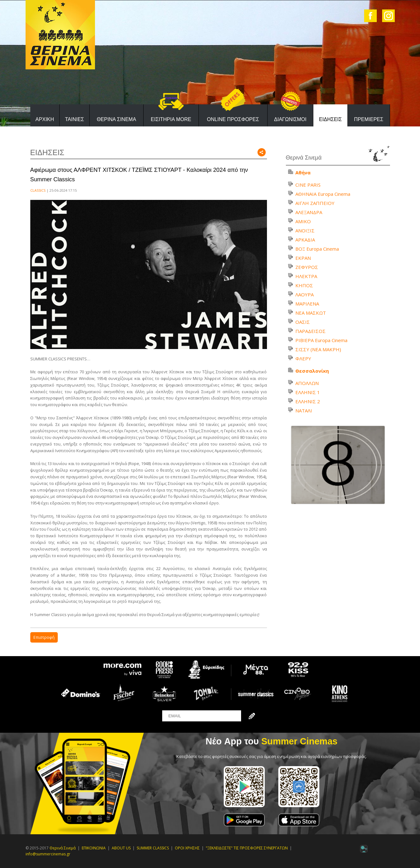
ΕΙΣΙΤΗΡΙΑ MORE (171, 119)
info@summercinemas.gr (48, 854)
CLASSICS (38, 190)
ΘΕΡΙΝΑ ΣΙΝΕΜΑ (117, 119)
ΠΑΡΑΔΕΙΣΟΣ (311, 331)
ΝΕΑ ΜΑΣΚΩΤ (311, 313)
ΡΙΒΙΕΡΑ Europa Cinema (321, 340)
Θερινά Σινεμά (63, 848)
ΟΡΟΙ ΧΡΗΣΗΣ (187, 848)
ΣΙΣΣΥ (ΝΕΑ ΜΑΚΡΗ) (318, 349)
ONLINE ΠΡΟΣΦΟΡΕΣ (233, 119)
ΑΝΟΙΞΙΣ (305, 230)
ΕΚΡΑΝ (303, 258)
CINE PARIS (308, 185)
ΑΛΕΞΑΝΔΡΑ (309, 212)
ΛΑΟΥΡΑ (305, 294)
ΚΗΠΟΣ (304, 285)
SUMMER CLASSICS (153, 848)
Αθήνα (303, 172)
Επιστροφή (44, 637)
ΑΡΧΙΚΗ (45, 119)
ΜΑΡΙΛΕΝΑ (307, 304)
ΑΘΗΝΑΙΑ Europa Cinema (323, 194)
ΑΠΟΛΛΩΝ (307, 383)
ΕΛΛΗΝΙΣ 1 (308, 392)
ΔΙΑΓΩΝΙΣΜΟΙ (290, 119)
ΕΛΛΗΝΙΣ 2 (308, 401)
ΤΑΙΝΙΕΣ (74, 119)
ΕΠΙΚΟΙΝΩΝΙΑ (94, 848)
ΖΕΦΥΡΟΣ (307, 267)
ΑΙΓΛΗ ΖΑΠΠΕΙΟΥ (315, 203)
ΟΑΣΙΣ (303, 322)
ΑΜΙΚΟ (303, 221)
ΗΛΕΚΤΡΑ (306, 276)
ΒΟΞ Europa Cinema (317, 249)
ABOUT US (121, 848)
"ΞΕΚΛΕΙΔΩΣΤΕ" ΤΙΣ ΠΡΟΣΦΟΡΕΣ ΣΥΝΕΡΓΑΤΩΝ (247, 848)
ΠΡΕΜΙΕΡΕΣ (369, 119)
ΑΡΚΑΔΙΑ (305, 240)
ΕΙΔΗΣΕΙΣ (330, 119)
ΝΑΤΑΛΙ (304, 411)
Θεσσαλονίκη (312, 371)
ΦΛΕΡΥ (303, 358)
